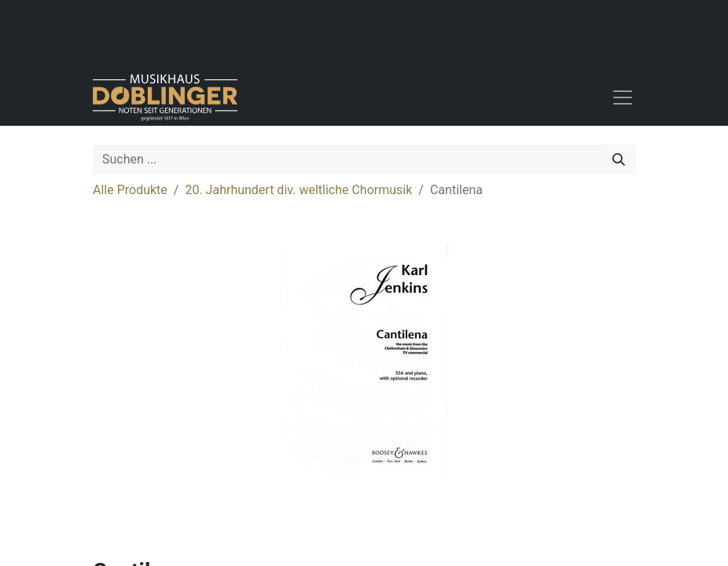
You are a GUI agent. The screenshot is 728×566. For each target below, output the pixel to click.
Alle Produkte (130, 190)
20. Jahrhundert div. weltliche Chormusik (298, 190)
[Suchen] (619, 160)
